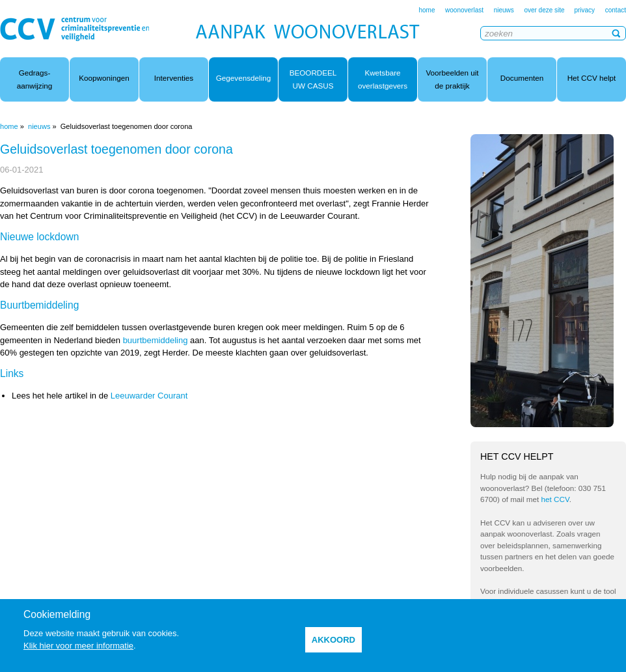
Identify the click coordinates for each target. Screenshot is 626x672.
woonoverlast (464, 10)
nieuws (504, 10)
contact (616, 10)
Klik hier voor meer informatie (78, 646)
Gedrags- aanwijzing (35, 79)
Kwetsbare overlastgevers (383, 79)
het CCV (555, 499)
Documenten (522, 78)
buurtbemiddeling (156, 340)
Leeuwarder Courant (149, 396)
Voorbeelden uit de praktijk (452, 79)
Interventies (174, 78)
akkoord (333, 640)
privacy (584, 10)
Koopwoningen (104, 78)
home (427, 10)
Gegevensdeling (243, 78)
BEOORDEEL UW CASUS (313, 79)
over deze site (545, 10)
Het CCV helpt (592, 78)
